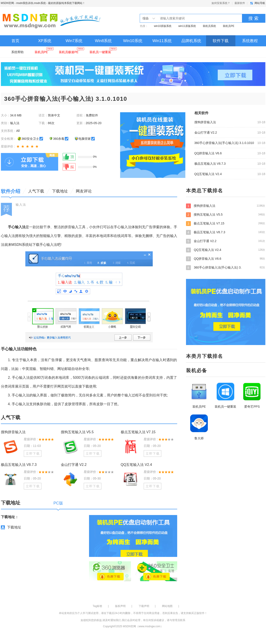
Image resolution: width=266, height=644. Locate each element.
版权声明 (120, 606)
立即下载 (33, 454)
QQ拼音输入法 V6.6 (208, 153)
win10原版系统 (163, 26)
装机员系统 (209, 26)
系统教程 (250, 41)
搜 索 (253, 18)
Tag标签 (98, 606)
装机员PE (229, 26)
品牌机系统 (191, 41)
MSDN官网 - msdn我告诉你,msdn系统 (23, 3)
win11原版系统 (187, 26)
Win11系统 (162, 41)
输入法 (21, 205)
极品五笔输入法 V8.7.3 (210, 164)
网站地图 (167, 606)
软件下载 (221, 41)
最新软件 (240, 3)
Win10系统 (133, 41)
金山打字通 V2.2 (206, 133)
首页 (15, 41)
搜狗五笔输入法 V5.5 (77, 432)
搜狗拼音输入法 (205, 122)
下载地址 (14, 527)
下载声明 (144, 606)
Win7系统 (74, 41)
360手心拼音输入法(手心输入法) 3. (226, 267)
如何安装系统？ (221, 3)
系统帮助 (17, 52)
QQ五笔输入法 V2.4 (208, 174)
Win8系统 (103, 41)
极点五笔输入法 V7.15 (138, 432)
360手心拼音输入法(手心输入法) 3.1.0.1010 (224, 143)
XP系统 (45, 41)
